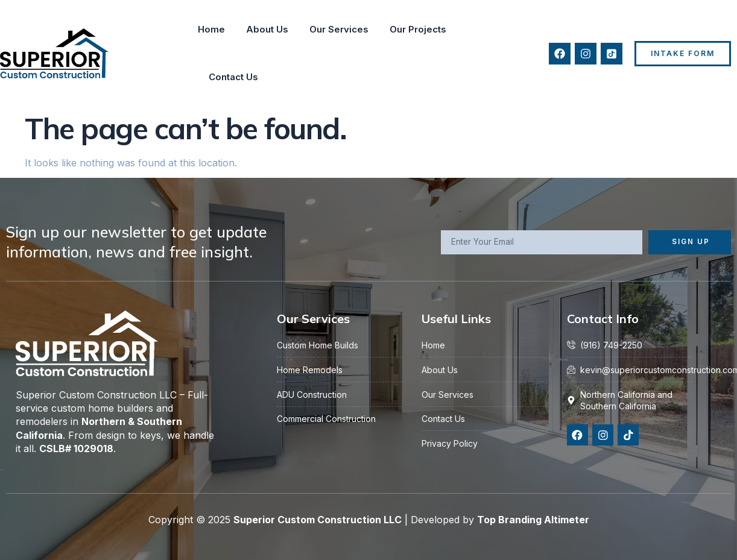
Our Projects (418, 29)
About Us (267, 29)
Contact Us (233, 77)
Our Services (339, 29)
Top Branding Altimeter (533, 520)
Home (211, 29)
